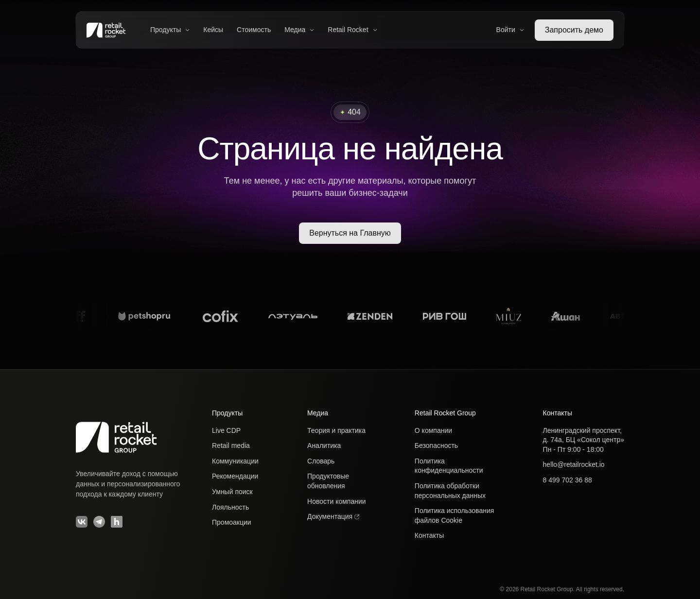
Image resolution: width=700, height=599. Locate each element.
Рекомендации (235, 476)
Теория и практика (336, 430)
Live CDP (226, 430)
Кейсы (213, 30)
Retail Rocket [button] (352, 30)
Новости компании (337, 501)
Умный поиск (232, 492)
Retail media (231, 445)
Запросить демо (574, 30)
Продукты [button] (170, 30)
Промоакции (232, 522)
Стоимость (254, 30)
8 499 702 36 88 (568, 480)
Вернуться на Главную (350, 233)
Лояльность (230, 507)
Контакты (429, 535)
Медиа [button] (299, 30)
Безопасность (436, 445)
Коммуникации (235, 461)
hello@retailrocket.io (574, 464)
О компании (433, 430)
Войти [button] (510, 30)
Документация (333, 516)
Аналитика (324, 445)
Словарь (321, 461)
